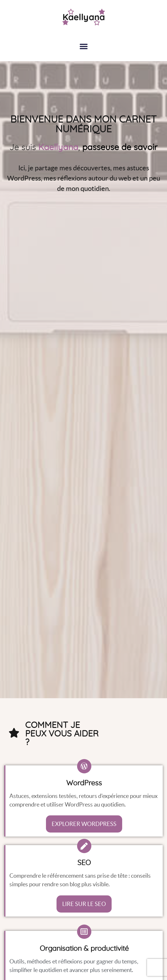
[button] (83, 46)
